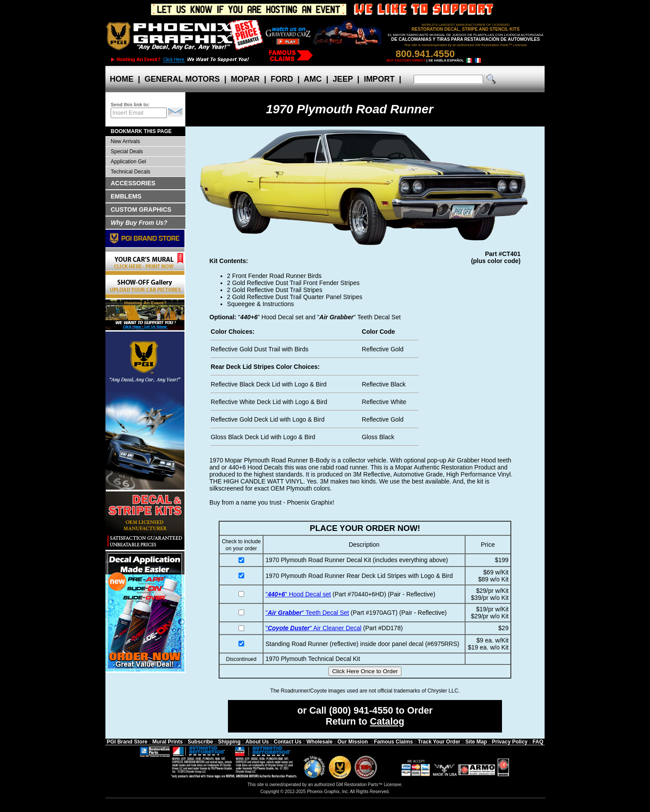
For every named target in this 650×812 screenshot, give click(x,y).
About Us (257, 742)
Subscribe (200, 742)
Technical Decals (130, 172)
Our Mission (352, 742)
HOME (122, 79)
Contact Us (287, 742)
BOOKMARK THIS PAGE (141, 131)
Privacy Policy (510, 742)
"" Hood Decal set (298, 594)
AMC (313, 79)
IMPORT (379, 79)
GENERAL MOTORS (182, 79)
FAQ (538, 742)
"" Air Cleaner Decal (313, 628)
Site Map (476, 742)
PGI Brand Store (127, 742)
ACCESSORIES (133, 183)
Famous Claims (394, 742)
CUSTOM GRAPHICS (141, 209)
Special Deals (127, 152)
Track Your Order (439, 742)
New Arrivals (125, 141)
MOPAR (245, 79)
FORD (282, 79)
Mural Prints (168, 742)
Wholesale (320, 742)
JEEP (343, 79)
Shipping (229, 742)
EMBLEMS (126, 196)
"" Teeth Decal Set (307, 613)
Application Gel (128, 162)
